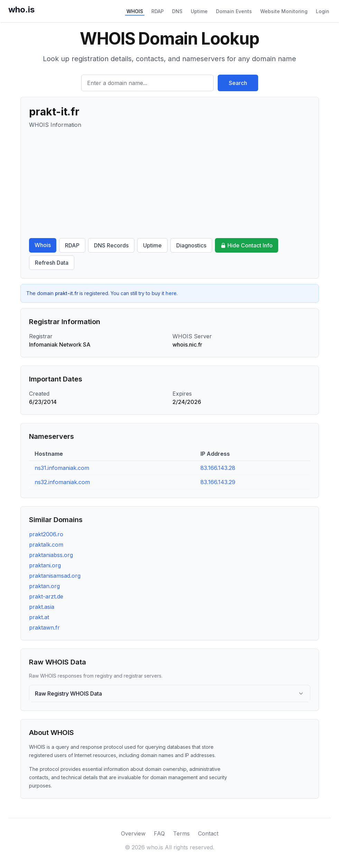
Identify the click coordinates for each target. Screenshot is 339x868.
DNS (177, 11)
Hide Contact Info (247, 245)
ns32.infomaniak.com (62, 482)
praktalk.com (46, 545)
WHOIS (135, 11)
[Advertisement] (170, 183)
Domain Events (234, 11)
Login (323, 11)
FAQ (159, 833)
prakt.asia (42, 607)
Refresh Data (52, 263)
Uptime (199, 11)
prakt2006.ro (46, 534)
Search (238, 83)
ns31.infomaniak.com (62, 468)
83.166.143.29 (218, 482)
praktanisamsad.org (55, 576)
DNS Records (111, 245)
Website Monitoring (284, 11)
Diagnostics (191, 245)
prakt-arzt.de (46, 596)
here (171, 293)
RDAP (158, 11)
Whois (43, 245)
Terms (181, 833)
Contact (208, 833)
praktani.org (45, 565)
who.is (21, 10)
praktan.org (44, 586)
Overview (133, 833)
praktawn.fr (44, 628)
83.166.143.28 (218, 468)
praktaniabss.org (51, 555)
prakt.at (39, 617)
